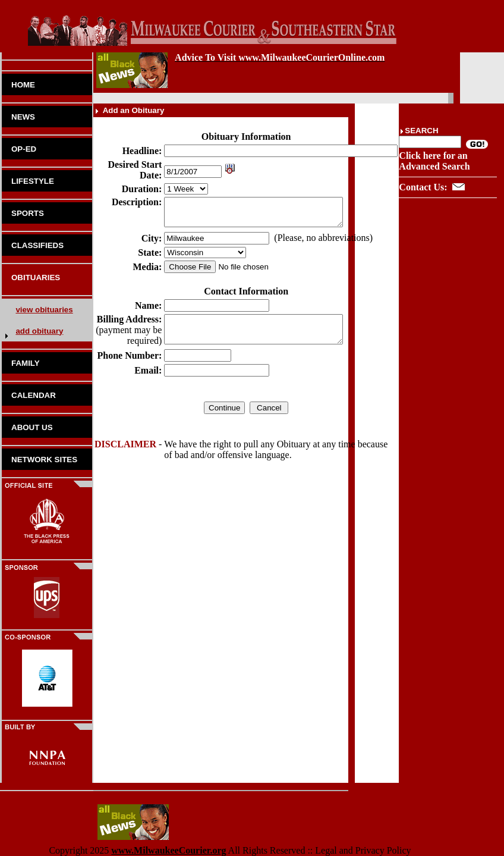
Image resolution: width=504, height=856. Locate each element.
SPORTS (28, 213)
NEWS (23, 117)
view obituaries (44, 310)
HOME (23, 85)
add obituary (39, 331)
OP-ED (24, 149)
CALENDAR (34, 395)
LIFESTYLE (33, 181)
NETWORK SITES (44, 460)
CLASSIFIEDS (37, 245)
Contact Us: (423, 187)
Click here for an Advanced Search (434, 161)
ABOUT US (32, 427)
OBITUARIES (36, 278)
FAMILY (26, 363)
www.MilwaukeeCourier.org (168, 850)
